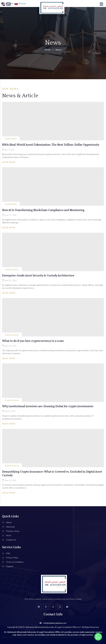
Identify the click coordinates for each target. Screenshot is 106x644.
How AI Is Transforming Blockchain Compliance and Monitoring (43, 210)
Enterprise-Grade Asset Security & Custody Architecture (38, 276)
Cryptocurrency (12, 269)
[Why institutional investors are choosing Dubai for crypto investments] (53, 383)
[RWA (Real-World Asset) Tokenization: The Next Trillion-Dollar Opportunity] (53, 121)
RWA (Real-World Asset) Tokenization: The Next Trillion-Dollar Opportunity (51, 145)
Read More (9, 162)
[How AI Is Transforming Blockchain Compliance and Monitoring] (53, 186)
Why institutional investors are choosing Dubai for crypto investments (48, 406)
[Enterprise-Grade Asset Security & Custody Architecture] (53, 252)
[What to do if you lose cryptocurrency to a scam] (53, 317)
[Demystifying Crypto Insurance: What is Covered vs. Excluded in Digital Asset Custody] (53, 448)
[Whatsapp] (98, 637)
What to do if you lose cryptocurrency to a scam (33, 341)
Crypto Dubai (11, 139)
